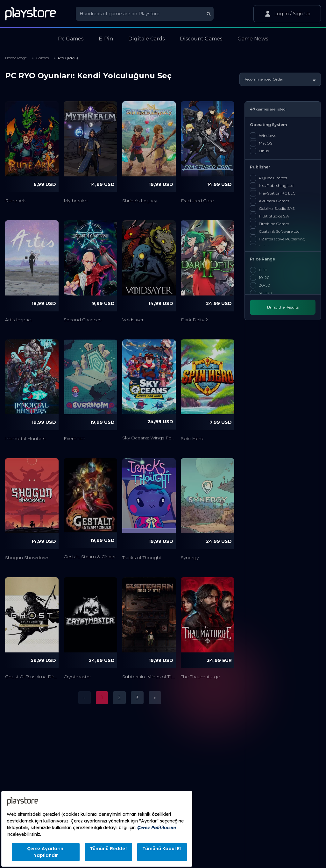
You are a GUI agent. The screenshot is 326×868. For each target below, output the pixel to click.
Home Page (16, 58)
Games (42, 58)
